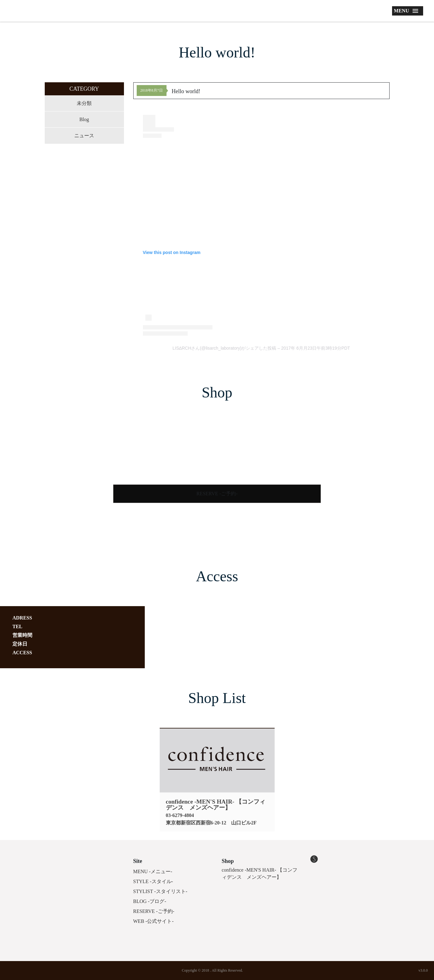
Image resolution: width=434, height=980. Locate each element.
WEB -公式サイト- (153, 921)
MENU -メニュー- (153, 871)
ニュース (84, 136)
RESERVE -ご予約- (217, 494)
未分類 (84, 103)
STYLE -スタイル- (153, 881)
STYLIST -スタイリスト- (160, 891)
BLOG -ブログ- (150, 901)
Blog (84, 119)
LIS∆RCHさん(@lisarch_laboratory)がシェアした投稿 (224, 348)
